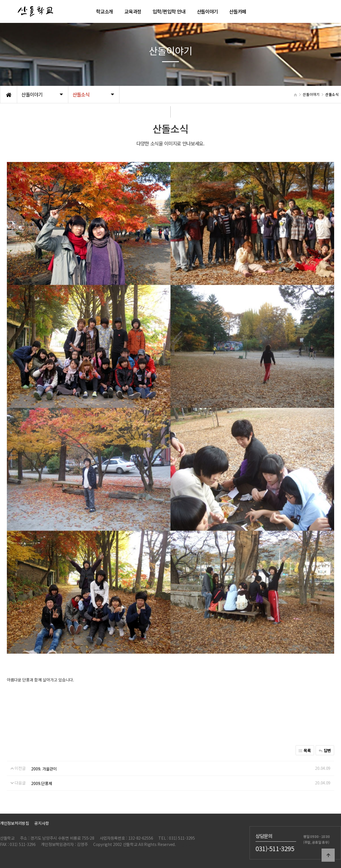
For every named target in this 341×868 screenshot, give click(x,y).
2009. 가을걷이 (44, 769)
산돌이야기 (208, 11)
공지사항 (42, 823)
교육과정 (133, 11)
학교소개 (104, 11)
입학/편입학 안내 (169, 11)
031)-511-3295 (275, 848)
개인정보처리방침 (15, 823)
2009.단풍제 (42, 783)
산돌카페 (238, 11)
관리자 (187, 845)
